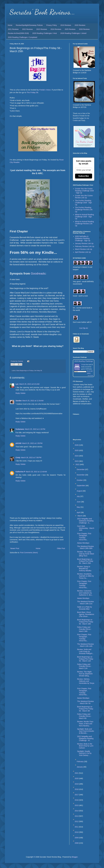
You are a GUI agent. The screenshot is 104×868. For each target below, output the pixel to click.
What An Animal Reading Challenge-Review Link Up (84, 224)
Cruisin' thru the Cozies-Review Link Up (84, 197)
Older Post (61, 548)
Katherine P (20, 472)
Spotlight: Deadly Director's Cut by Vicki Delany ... (84, 753)
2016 (77, 800)
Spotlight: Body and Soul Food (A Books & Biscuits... (86, 731)
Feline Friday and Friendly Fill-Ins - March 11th (84, 666)
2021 (77, 773)
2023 (77, 461)
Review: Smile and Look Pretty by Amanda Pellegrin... (85, 651)
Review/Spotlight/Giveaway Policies (29, 25)
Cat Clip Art (84, 328)
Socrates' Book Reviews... (42, 12)
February (80, 762)
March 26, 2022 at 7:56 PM (31, 458)
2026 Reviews (84, 29)
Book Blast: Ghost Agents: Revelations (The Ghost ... (86, 614)
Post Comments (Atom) (29, 553)
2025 (77, 450)
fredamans (20, 429)
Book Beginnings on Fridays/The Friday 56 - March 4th (85, 709)
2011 (77, 827)
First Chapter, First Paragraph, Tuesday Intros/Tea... (84, 537)
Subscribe (84, 176)
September (81, 486)
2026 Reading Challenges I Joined (73, 33)
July (79, 496)
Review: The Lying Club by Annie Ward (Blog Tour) (86, 554)
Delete (23, 393)
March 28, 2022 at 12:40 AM (36, 472)
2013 (77, 816)
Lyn (17, 384)
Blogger (75, 857)
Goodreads (38, 273)
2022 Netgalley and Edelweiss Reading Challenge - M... (85, 738)
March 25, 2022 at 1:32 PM (35, 429)
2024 (77, 456)
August (80, 491)
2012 (77, 821)
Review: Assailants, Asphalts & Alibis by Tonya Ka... (85, 576)
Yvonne (84, 365)
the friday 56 (38, 371)
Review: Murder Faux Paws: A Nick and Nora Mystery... (85, 724)
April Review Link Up (83, 252)
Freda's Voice (45, 90)
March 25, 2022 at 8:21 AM (29, 384)
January (80, 767)
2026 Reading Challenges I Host (45, 33)
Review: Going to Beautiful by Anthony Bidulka (84, 569)
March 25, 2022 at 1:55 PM (32, 443)
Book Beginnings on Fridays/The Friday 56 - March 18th (85, 622)
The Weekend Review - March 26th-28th (85, 547)
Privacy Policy (52, 25)
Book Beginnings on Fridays (25, 371)
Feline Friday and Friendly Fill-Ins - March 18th (84, 629)
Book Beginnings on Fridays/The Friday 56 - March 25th (85, 561)
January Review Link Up (84, 243)
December (81, 469)
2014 (77, 811)
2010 (77, 832)
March (80, 516)
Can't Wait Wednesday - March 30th (86, 528)
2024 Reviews (56, 29)
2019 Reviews (66, 25)
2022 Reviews (27, 29)
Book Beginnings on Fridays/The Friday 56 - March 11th (85, 659)
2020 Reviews (80, 25)
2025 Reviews (70, 29)
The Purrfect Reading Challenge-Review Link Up (84, 210)
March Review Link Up (84, 249)
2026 (77, 445)
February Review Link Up (85, 246)
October (80, 480)
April (79, 512)
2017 (77, 795)
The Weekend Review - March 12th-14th (85, 645)
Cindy (18, 458)
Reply (18, 393)
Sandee (19, 401)
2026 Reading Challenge (84, 361)
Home (10, 25)
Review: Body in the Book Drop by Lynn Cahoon (85, 746)
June (79, 502)
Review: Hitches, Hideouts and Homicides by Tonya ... (86, 682)
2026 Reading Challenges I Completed (23, 37)
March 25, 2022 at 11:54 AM (33, 401)
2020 (77, 778)
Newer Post (15, 548)
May (79, 507)
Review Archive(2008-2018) (18, 33)
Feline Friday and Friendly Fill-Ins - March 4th (84, 716)
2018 (77, 789)
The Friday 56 (32, 92)
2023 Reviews (42, 29)
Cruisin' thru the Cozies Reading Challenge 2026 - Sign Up (84, 191)
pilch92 (18, 443)
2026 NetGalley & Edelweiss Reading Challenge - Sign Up (83, 238)
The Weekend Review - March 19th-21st (85, 603)
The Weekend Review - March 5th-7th (85, 702)
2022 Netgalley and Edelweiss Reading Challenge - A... (85, 521)
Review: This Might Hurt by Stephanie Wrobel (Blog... (85, 674)
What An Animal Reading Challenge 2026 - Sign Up (84, 217)
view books (90, 376)
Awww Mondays (83, 543)
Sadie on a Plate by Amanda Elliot (84, 608)
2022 (78, 464)
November (81, 475)
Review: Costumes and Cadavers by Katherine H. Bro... (85, 593)
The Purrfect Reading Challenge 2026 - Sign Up (84, 203)
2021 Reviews (13, 29)
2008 (77, 843)
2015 (77, 805)
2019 (77, 784)
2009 (77, 838)
